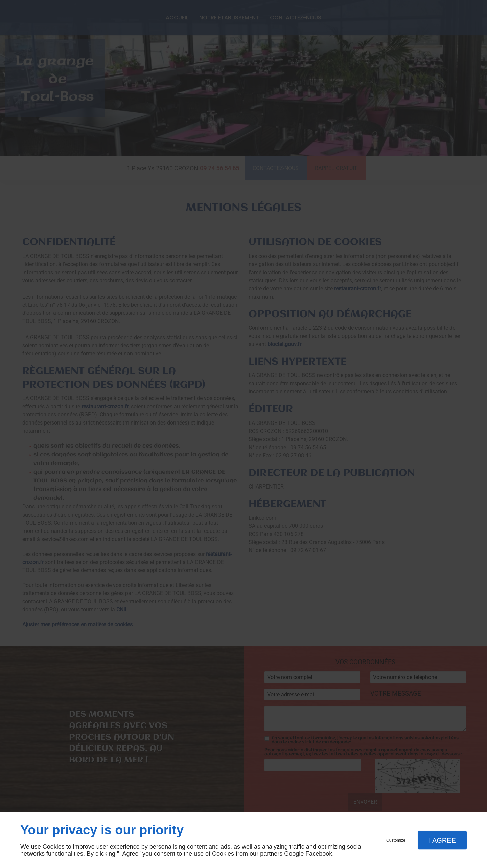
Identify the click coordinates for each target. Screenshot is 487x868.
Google (294, 854)
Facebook (319, 854)
